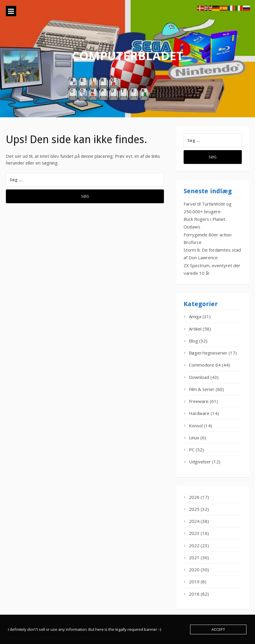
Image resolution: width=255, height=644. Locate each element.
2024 (194, 521)
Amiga (195, 316)
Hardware (199, 413)
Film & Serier (202, 389)
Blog (193, 341)
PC (192, 450)
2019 (194, 582)
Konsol (196, 426)
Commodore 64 (205, 365)
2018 (194, 594)
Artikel (195, 329)
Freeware (199, 401)
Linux (194, 438)
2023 (194, 533)
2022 (194, 545)
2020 (194, 570)
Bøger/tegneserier (208, 353)
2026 (194, 497)
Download (199, 377)
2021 (194, 557)
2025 (194, 509)
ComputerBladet (128, 56)
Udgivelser (200, 462)
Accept (218, 629)
